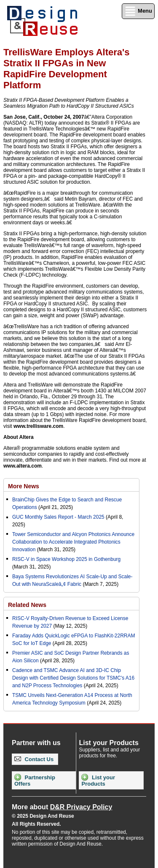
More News (24, 486)
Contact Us (34, 759)
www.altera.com (23, 466)
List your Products (98, 780)
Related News (27, 605)
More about (62, 807)
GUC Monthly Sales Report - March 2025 (58, 517)
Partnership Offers (35, 780)
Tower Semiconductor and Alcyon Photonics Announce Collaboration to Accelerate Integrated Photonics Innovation (73, 542)
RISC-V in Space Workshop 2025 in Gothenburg (66, 559)
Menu (138, 11)
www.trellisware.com (38, 426)
